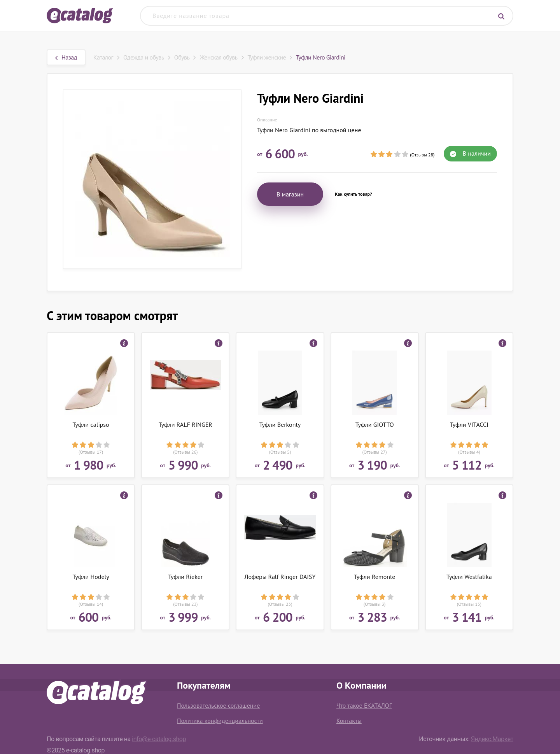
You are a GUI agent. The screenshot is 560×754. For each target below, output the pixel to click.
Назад (66, 57)
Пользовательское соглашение (218, 705)
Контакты (349, 721)
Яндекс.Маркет (492, 739)
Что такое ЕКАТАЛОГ (364, 705)
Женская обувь (218, 57)
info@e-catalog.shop (159, 739)
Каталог (103, 57)
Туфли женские (267, 57)
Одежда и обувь (144, 57)
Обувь (182, 57)
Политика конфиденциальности (220, 721)
